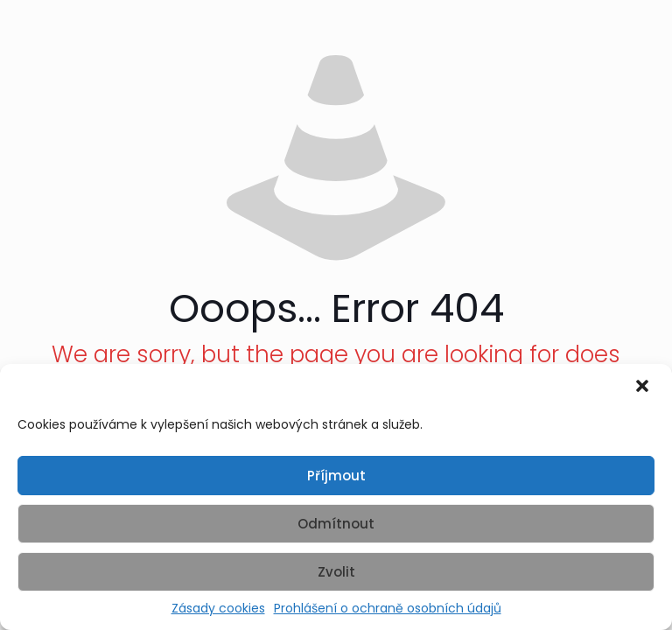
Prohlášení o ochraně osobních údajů (388, 609)
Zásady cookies (218, 609)
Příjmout (336, 476)
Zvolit (336, 572)
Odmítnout (336, 524)
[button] (644, 388)
